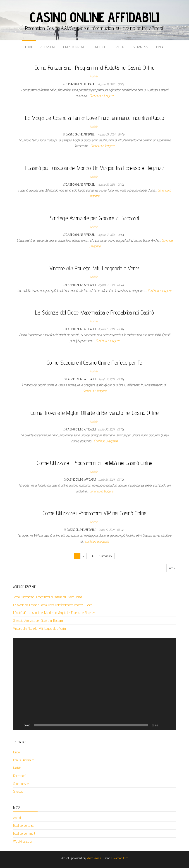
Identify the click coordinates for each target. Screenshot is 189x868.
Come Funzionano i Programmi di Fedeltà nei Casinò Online (95, 68)
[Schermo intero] (170, 725)
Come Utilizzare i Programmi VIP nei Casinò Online (95, 513)
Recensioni (47, 47)
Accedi (17, 818)
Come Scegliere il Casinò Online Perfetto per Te (94, 363)
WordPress (94, 858)
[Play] (19, 725)
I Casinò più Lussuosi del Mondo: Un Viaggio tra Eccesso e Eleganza (95, 168)
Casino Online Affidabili (94, 17)
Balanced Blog (120, 858)
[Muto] (163, 725)
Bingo (160, 47)
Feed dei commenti (24, 833)
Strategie (119, 47)
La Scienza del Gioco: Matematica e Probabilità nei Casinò (94, 312)
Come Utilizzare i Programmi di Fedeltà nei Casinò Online (95, 463)
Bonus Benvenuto (75, 47)
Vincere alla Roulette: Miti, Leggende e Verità (94, 268)
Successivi (106, 556)
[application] (95, 684)
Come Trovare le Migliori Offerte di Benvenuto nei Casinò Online (95, 413)
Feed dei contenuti (24, 825)
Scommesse (141, 47)
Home (29, 47)
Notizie (100, 47)
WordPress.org (22, 841)
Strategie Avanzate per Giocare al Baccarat (94, 218)
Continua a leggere (102, 96)
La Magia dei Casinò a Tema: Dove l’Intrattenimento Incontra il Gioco (95, 118)
